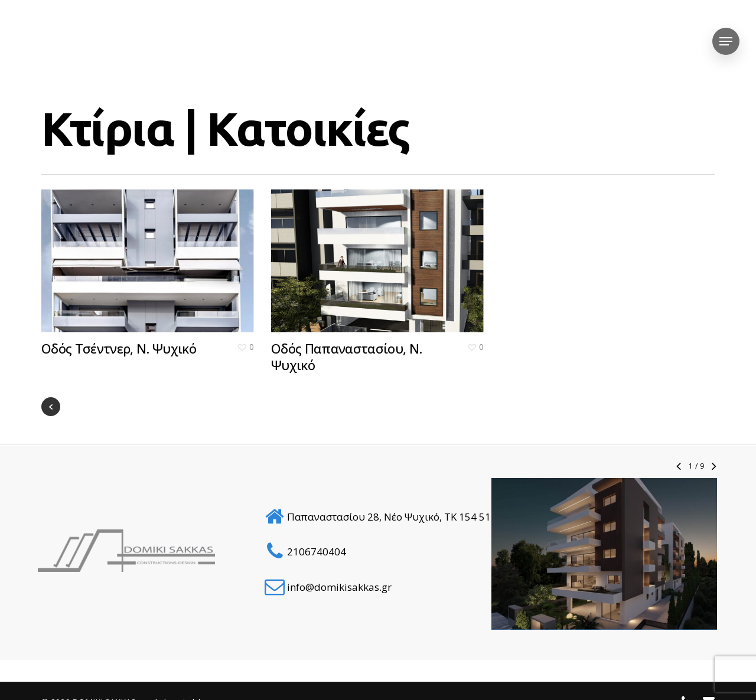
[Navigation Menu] (726, 42)
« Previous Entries (51, 407)
